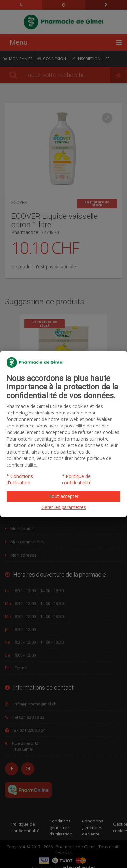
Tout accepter (64, 496)
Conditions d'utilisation (20, 479)
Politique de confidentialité (77, 479)
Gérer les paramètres (64, 507)
